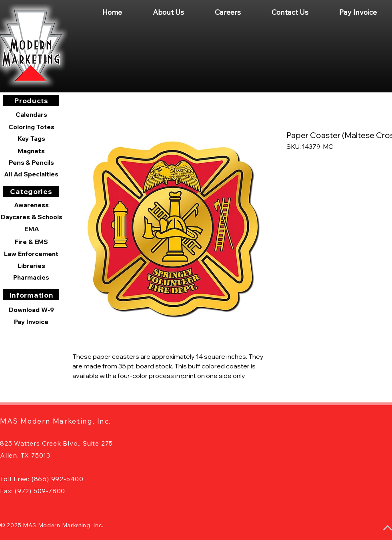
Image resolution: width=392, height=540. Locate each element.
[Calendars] (31, 115)
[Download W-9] (31, 310)
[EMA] (32, 229)
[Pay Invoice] (31, 322)
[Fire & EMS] (31, 242)
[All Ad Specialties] (31, 174)
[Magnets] (31, 151)
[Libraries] (31, 266)
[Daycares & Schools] (32, 217)
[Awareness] (31, 205)
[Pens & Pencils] (31, 162)
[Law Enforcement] (31, 254)
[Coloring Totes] (31, 127)
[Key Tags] (31, 138)
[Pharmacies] (31, 277)
